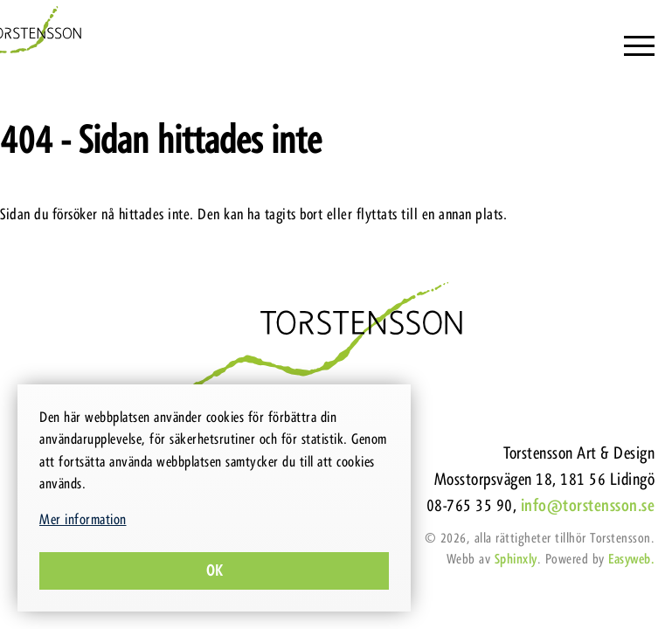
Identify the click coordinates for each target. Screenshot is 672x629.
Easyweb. (631, 559)
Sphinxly (516, 559)
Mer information (83, 519)
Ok (214, 570)
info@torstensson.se (588, 505)
